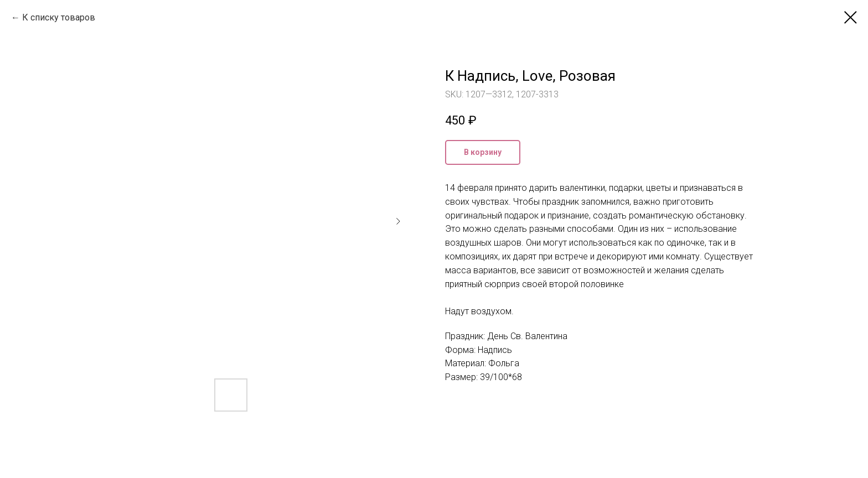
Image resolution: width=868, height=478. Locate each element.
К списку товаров (59, 17)
